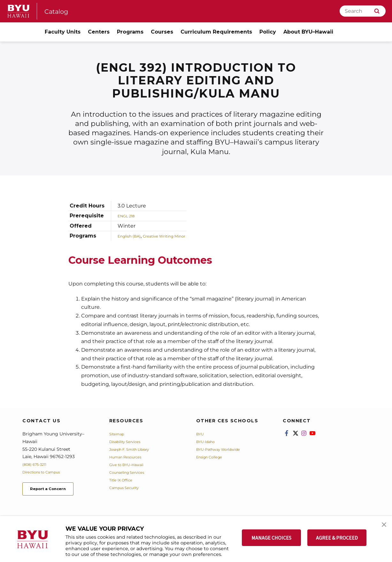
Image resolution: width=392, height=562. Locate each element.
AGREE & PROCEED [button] (337, 538)
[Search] (363, 11)
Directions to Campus (47, 472)
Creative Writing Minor (180, 236)
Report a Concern (57, 490)
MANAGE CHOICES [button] (271, 538)
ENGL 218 (129, 216)
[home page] (19, 11)
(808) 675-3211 (38, 464)
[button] (381, 527)
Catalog (59, 11)
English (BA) (133, 236)
